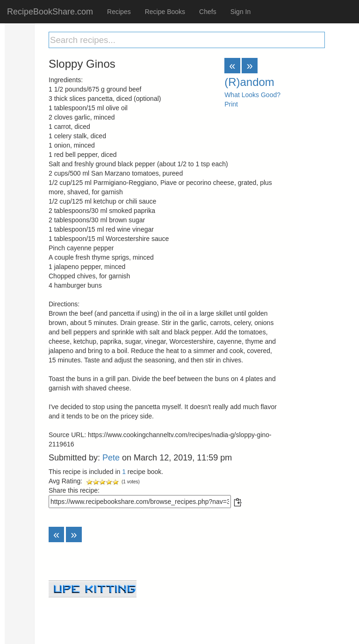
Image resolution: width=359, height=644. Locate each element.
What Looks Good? (252, 95)
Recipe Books (165, 12)
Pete (111, 458)
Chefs (208, 12)
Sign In (241, 12)
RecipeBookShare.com (50, 12)
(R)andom (249, 82)
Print (231, 104)
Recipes (119, 12)
